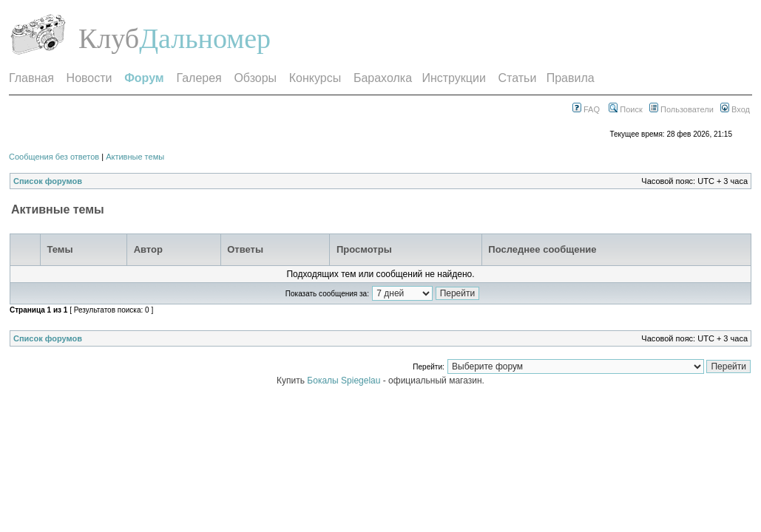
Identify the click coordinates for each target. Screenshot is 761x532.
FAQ (586, 109)
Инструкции (453, 78)
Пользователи (681, 109)
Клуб (109, 38)
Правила (571, 78)
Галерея (199, 78)
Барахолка (383, 78)
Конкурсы (315, 78)
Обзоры (255, 78)
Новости (89, 78)
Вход (735, 109)
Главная (31, 78)
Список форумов (48, 181)
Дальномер (205, 38)
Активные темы (135, 157)
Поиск (626, 109)
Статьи (518, 78)
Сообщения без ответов (54, 157)
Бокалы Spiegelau (345, 381)
